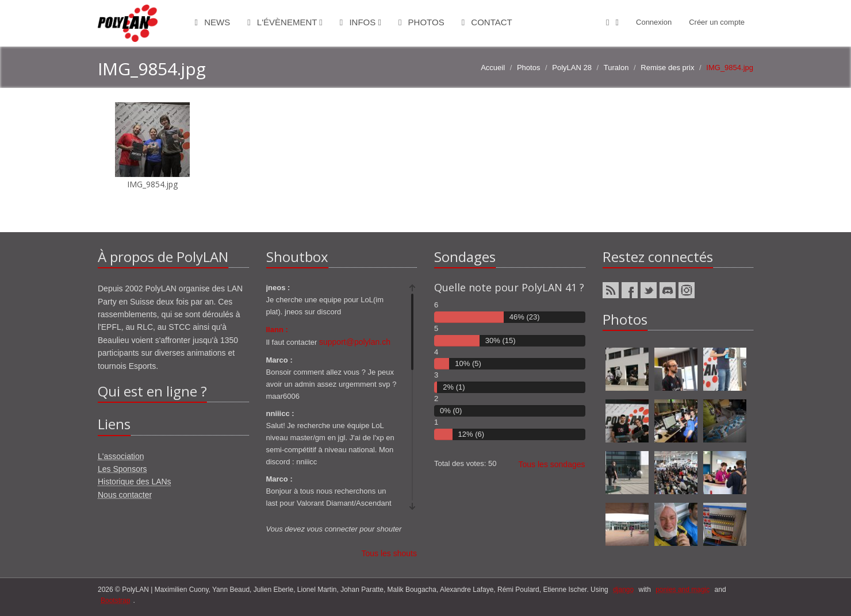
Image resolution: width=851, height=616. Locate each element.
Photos (421, 22)
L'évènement (285, 22)
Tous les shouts (390, 553)
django (623, 590)
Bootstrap (115, 600)
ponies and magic (683, 590)
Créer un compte (717, 22)
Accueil (493, 68)
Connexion (654, 22)
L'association (121, 456)
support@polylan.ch (355, 342)
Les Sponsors (122, 469)
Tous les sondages (552, 464)
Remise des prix (667, 68)
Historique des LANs (135, 482)
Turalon (616, 68)
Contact (487, 22)
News (213, 22)
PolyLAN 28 (572, 68)
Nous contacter (125, 495)
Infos (361, 22)
